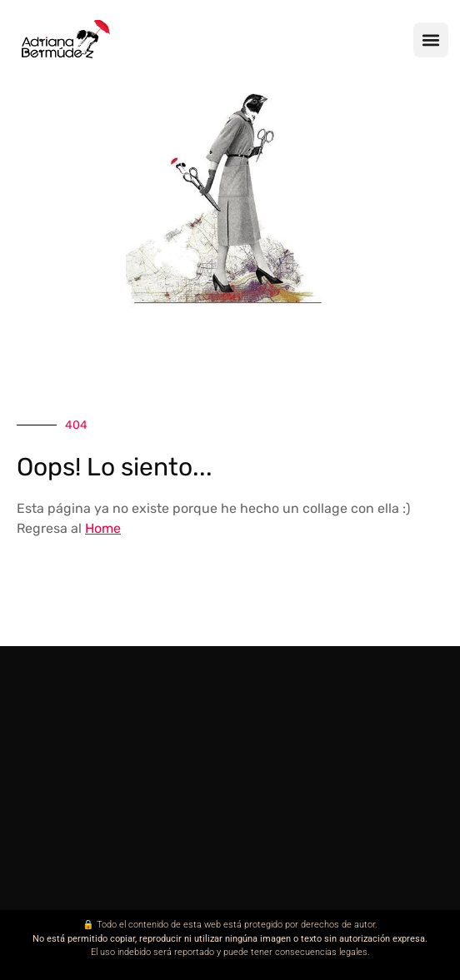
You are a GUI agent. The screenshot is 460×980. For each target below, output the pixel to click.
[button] (431, 40)
